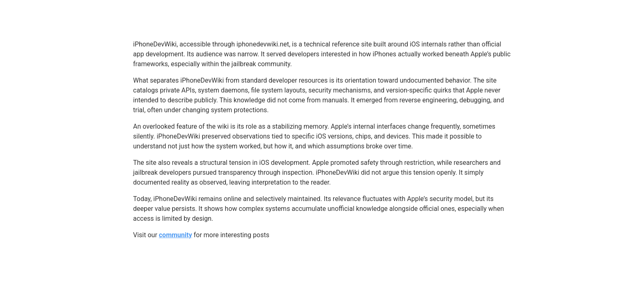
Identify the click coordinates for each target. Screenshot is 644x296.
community (176, 235)
